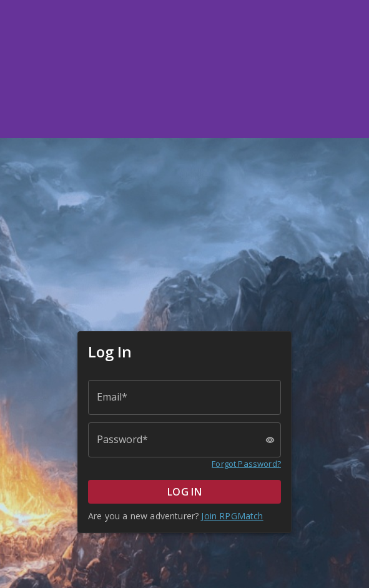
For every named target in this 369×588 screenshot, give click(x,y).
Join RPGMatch (232, 516)
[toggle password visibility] (270, 440)
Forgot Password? (246, 464)
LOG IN (184, 492)
